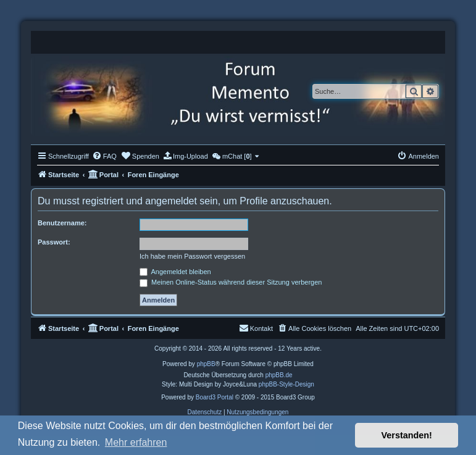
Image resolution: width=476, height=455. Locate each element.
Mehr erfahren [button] (136, 442)
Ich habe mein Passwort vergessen (192, 256)
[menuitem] (104, 156)
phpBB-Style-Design (286, 384)
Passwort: (54, 242)
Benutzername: (62, 223)
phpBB (206, 364)
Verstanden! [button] (407, 435)
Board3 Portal (215, 397)
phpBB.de (279, 375)
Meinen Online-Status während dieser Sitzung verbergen (231, 282)
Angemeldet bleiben (175, 272)
